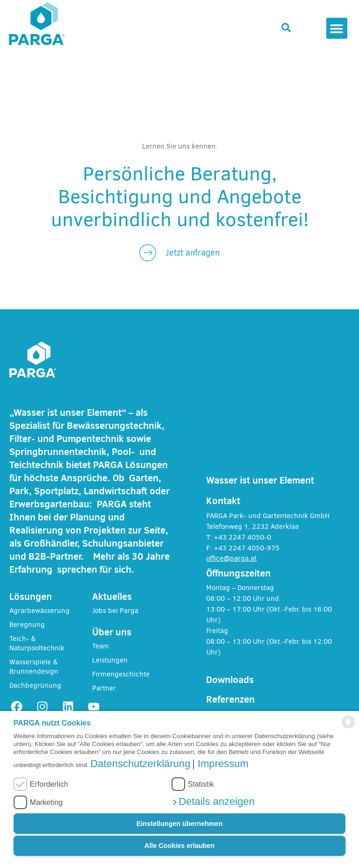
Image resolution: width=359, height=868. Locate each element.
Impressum (223, 764)
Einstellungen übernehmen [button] (180, 824)
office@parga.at (231, 558)
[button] (213, 801)
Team (101, 646)
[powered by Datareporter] (348, 726)
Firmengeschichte (121, 674)
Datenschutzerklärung (140, 764)
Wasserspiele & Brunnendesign (34, 667)
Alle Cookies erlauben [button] (179, 846)
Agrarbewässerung (39, 611)
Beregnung (27, 625)
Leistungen (110, 660)
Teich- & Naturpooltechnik (37, 643)
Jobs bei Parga (115, 611)
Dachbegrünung (35, 685)
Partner (104, 688)
